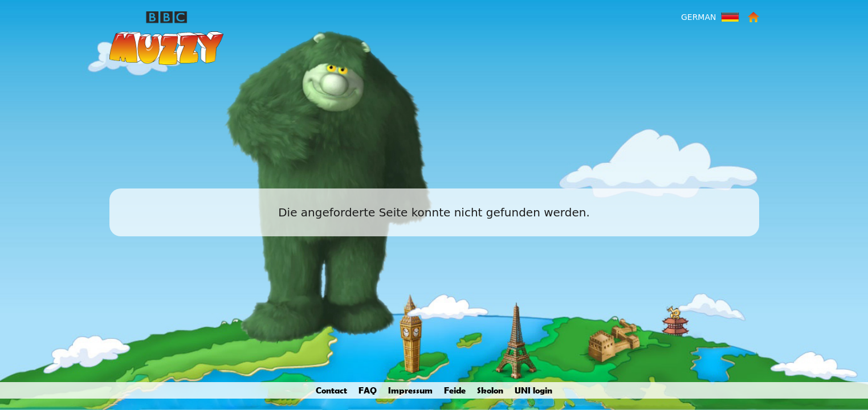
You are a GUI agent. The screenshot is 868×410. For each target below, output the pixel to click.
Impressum (410, 390)
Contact (331, 390)
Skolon (490, 390)
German (699, 17)
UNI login (533, 390)
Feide (455, 390)
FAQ (368, 390)
